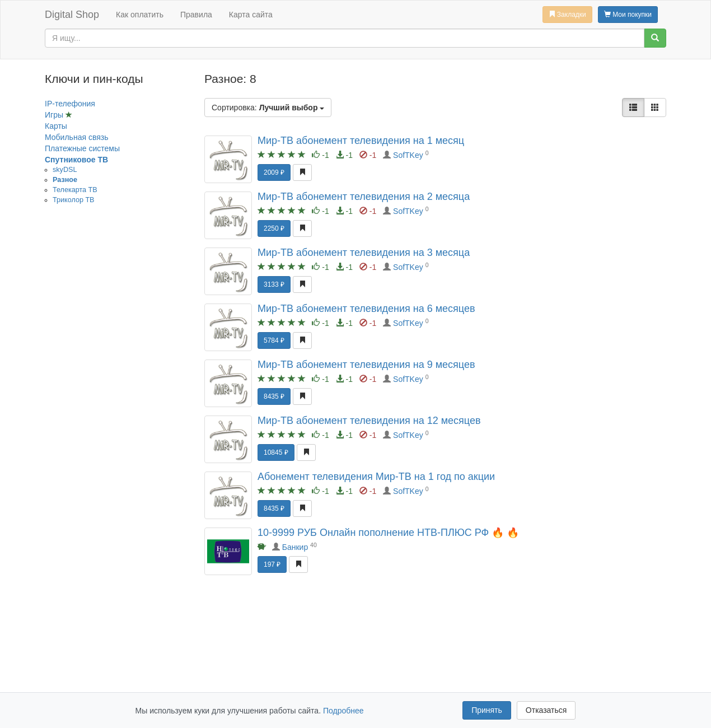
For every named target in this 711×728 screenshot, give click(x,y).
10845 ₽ (276, 452)
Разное (65, 180)
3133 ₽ (274, 284)
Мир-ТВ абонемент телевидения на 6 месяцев (366, 309)
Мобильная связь (76, 137)
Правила (196, 15)
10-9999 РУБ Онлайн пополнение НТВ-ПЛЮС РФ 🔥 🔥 (388, 533)
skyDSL (65, 170)
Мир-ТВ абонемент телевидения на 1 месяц (361, 141)
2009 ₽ (274, 172)
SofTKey (408, 155)
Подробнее (343, 711)
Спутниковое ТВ (76, 160)
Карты (56, 126)
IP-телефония (70, 104)
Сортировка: (268, 108)
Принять (487, 710)
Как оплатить (140, 15)
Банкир (295, 547)
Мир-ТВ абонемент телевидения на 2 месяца (364, 197)
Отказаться (546, 710)
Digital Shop (72, 15)
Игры (55, 115)
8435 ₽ (274, 396)
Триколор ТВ (74, 200)
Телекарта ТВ (75, 190)
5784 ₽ (274, 340)
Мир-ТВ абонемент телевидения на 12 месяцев (369, 421)
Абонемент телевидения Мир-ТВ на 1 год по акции (376, 477)
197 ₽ (272, 564)
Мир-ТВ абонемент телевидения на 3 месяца (364, 253)
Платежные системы (82, 148)
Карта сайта (251, 15)
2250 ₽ (274, 228)
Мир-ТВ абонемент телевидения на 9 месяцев (366, 365)
